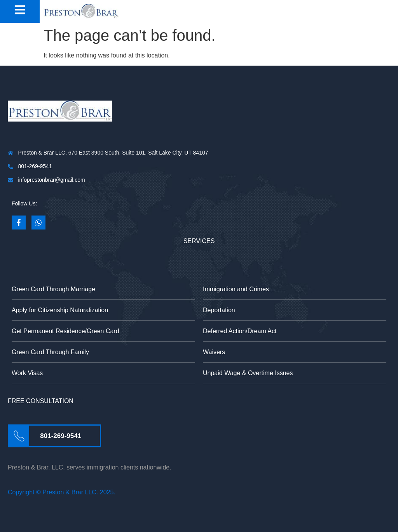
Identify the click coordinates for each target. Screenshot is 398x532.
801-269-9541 (61, 436)
